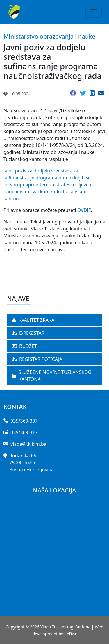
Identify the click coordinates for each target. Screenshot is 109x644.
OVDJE (84, 210)
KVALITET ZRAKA (33, 320)
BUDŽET (24, 346)
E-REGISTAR (28, 333)
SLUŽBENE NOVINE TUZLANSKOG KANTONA (51, 376)
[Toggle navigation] (94, 12)
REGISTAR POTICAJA (37, 359)
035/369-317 (24, 432)
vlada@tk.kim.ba (28, 444)
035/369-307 (24, 421)
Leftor (70, 634)
